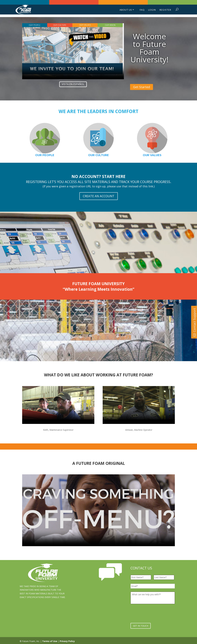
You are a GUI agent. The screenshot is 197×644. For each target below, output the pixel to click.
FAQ (142, 11)
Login (152, 11)
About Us (126, 11)
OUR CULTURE (98, 155)
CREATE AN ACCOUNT (99, 196)
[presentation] (154, 613)
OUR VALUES (152, 155)
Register (165, 11)
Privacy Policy (67, 640)
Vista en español (73, 84)
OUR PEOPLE (45, 155)
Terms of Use (50, 640)
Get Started (142, 87)
